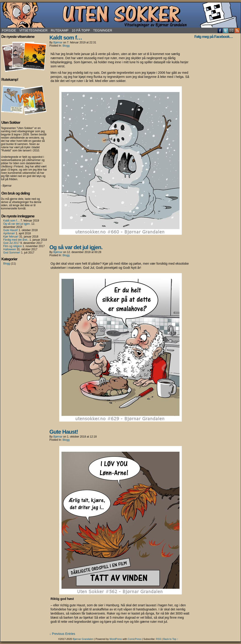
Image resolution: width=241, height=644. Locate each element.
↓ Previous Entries (62, 634)
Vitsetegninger (33, 30)
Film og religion (12, 246)
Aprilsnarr (9, 233)
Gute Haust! (11, 230)
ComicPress (135, 639)
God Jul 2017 (11, 243)
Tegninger (103, 30)
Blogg (7, 264)
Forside (9, 30)
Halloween (10, 249)
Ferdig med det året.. (16, 240)
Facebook (220, 30)
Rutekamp (60, 30)
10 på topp (81, 30)
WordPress (116, 639)
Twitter (226, 30)
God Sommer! (12, 253)
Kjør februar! (11, 237)
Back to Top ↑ (171, 639)
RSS (237, 30)
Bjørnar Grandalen (83, 639)
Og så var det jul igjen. (17, 224)
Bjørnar (58, 42)
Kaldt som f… (11, 221)
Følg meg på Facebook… (214, 37)
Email (232, 30)
